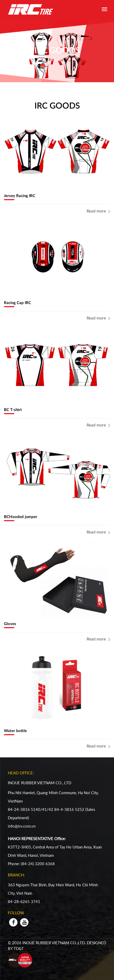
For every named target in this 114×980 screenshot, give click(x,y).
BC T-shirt (13, 410)
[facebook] (13, 922)
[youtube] (24, 922)
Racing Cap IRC (17, 303)
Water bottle (15, 731)
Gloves (10, 624)
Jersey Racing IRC (20, 196)
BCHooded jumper (21, 517)
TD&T (19, 948)
